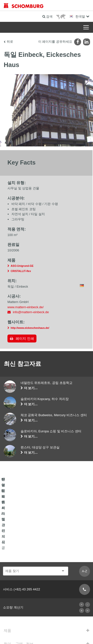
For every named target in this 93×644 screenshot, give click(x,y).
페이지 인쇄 (25, 339)
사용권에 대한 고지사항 (37, 619)
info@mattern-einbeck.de (31, 313)
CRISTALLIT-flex (21, 271)
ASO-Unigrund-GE (22, 267)
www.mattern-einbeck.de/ (26, 308)
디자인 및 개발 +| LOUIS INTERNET (47, 634)
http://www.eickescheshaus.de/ (30, 328)
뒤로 (10, 42)
